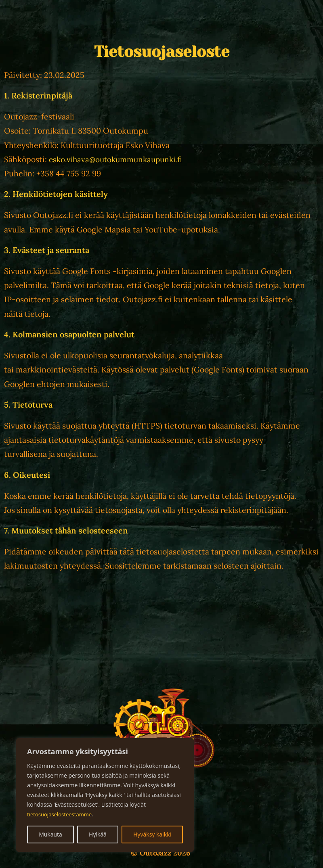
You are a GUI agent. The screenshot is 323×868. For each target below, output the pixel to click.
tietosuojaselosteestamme (62, 814)
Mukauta (50, 834)
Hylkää (98, 834)
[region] (105, 795)
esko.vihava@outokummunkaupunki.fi (119, 159)
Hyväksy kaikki (152, 834)
